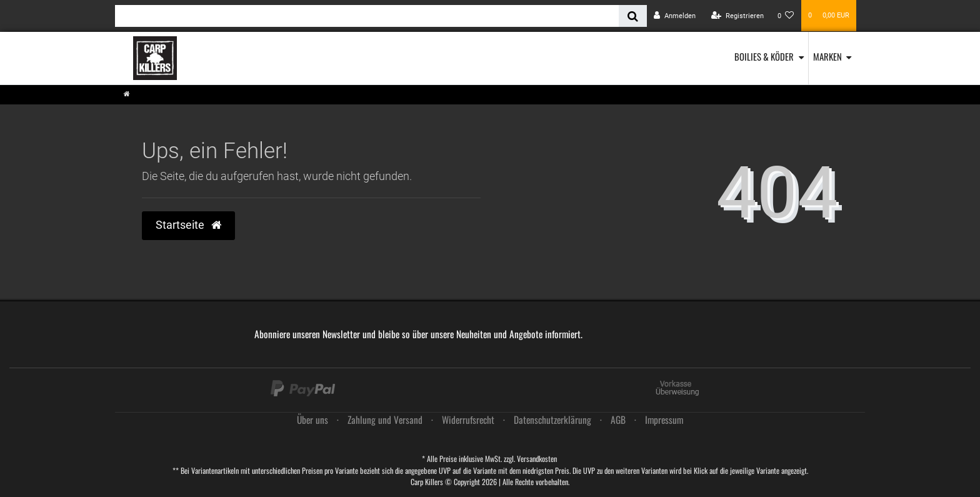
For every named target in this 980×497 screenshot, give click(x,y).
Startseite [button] (188, 225)
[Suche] (633, 16)
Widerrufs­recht (468, 419)
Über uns (312, 419)
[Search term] (367, 16)
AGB (618, 419)
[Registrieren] (737, 16)
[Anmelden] (675, 16)
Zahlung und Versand (385, 419)
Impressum (664, 419)
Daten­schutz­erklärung (552, 419)
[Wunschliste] (786, 16)
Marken (827, 56)
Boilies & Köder (764, 56)
